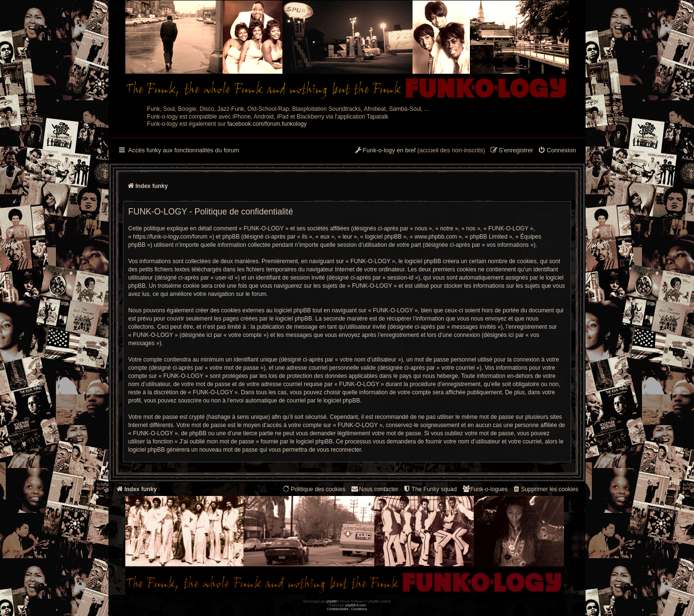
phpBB (331, 601)
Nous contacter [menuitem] (374, 489)
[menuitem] (557, 151)
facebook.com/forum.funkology (267, 124)
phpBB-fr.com (356, 605)
